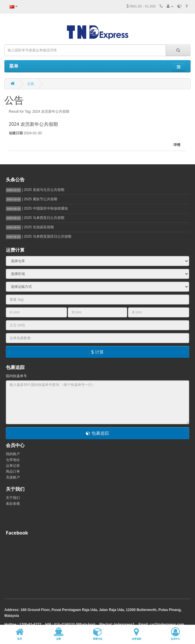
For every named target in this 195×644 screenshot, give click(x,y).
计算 (97, 352)
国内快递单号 (16, 376)
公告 (31, 84)
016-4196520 (64, 624)
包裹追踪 (97, 433)
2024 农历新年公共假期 (33, 124)
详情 (177, 145)
